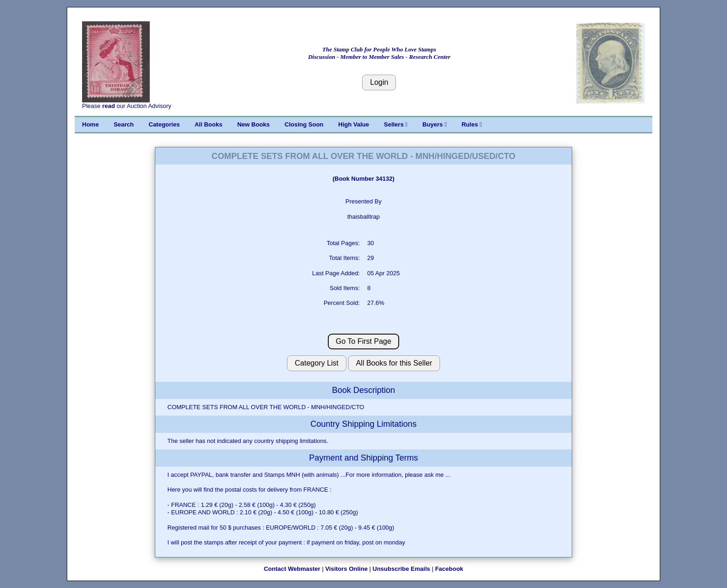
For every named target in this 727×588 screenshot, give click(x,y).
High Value (354, 124)
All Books (209, 124)
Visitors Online (346, 569)
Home (90, 124)
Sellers (396, 124)
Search (124, 124)
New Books (254, 124)
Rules (472, 124)
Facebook (449, 569)
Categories (164, 124)
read (108, 106)
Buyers (434, 124)
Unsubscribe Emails (402, 569)
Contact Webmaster (292, 569)
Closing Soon (304, 124)
